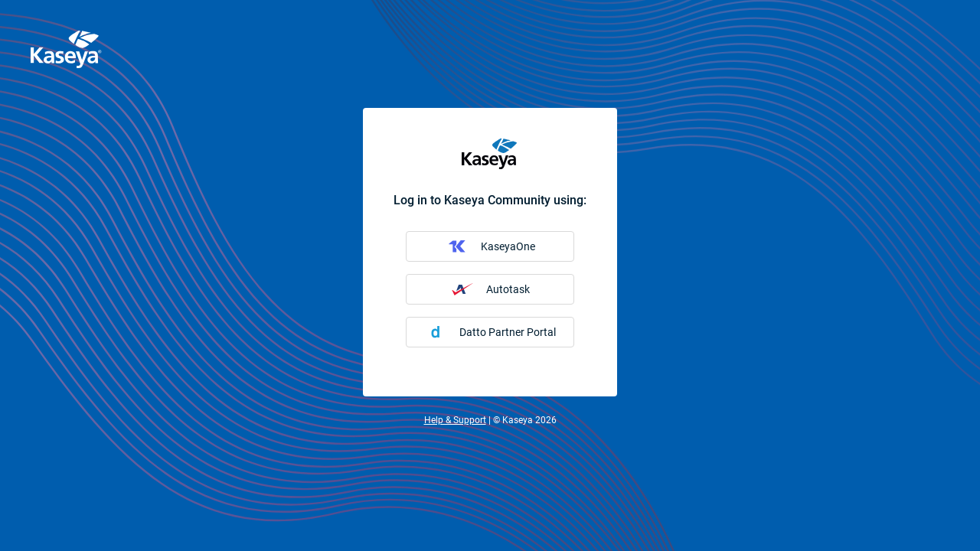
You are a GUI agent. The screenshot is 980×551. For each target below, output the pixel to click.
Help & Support (455, 420)
